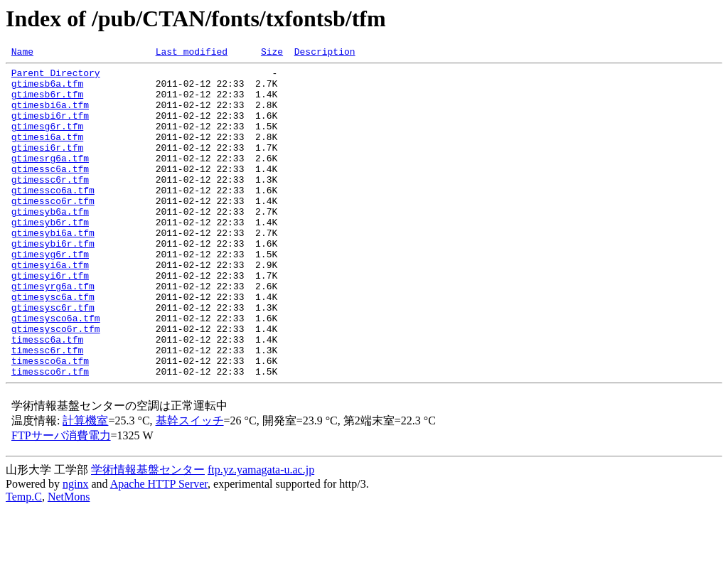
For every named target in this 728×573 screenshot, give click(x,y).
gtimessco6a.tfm (53, 218)
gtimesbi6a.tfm (50, 115)
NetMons (69, 561)
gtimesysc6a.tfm (53, 346)
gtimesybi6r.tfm (53, 282)
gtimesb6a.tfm (47, 90)
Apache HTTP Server (159, 548)
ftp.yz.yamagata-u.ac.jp (261, 534)
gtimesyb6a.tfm (50, 243)
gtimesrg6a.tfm (50, 179)
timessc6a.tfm (47, 397)
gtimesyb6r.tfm (50, 256)
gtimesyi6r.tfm (50, 320)
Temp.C (24, 561)
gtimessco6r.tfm (53, 230)
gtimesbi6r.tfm (50, 128)
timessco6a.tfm (50, 422)
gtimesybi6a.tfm (53, 269)
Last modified (192, 53)
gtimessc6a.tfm (50, 192)
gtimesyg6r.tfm (50, 294)
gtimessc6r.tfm (50, 205)
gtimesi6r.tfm (47, 166)
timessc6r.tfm (47, 409)
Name (22, 53)
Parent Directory (56, 77)
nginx (75, 548)
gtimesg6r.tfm (47, 141)
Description (325, 53)
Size (272, 53)
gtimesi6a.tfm (47, 154)
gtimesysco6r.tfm (56, 384)
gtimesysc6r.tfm (53, 358)
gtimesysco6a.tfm (56, 371)
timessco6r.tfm (50, 435)
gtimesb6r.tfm (47, 102)
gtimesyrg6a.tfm (53, 333)
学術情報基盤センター (148, 534)
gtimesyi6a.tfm (50, 307)
